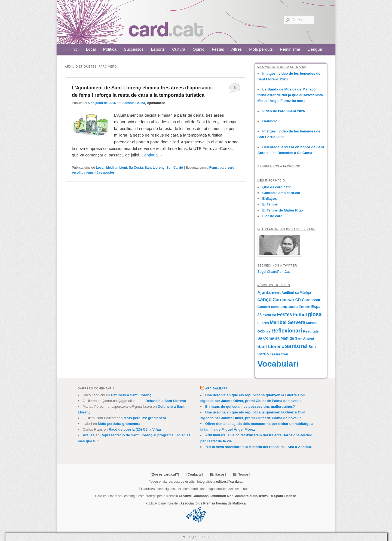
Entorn (304, 307)
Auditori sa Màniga (296, 293)
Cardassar (283, 300)
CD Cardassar (308, 300)
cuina (275, 307)
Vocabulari (278, 364)
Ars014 (89, 435)
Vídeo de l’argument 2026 (284, 111)
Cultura (179, 49)
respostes (106, 173)
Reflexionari (287, 331)
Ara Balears (216, 389)
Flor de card (272, 216)
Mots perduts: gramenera (145, 418)
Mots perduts (261, 49)
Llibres (263, 323)
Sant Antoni (305, 338)
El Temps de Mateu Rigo (283, 210)
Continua (152, 155)
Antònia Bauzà (134, 103)
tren (285, 354)
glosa (315, 314)
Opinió (199, 49)
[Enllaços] (218, 474)
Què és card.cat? (277, 187)
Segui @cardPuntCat (274, 272)
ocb (261, 331)
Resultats (311, 331)
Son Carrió (175, 168)
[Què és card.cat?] (165, 474)
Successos (134, 49)
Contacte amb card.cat (281, 193)
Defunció (270, 121)
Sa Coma (266, 338)
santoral (296, 346)
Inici (75, 49)
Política (110, 49)
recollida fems (83, 173)
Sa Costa (136, 168)
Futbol (300, 315)
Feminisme (290, 49)
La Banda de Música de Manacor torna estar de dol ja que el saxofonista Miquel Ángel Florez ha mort (290, 95)
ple (268, 331)
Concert (264, 307)
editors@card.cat (229, 482)
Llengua (315, 49)
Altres (237, 49)
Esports (158, 49)
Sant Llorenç (155, 168)
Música (312, 323)
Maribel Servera (288, 322)
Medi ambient (117, 168)
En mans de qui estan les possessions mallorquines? (250, 406)
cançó (265, 300)
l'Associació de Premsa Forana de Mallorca (212, 503)
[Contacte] (195, 474)
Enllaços (270, 199)
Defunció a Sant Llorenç (131, 395)
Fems (214, 168)
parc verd (227, 168)
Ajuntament (269, 292)
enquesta (289, 307)
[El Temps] (241, 474)
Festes (218, 49)
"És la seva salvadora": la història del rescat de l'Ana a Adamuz (258, 447)
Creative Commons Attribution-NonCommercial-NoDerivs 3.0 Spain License (237, 496)
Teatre (275, 354)
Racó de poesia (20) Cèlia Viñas (135, 429)
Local (91, 49)
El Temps (270, 204)
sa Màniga (284, 338)
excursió (269, 315)
